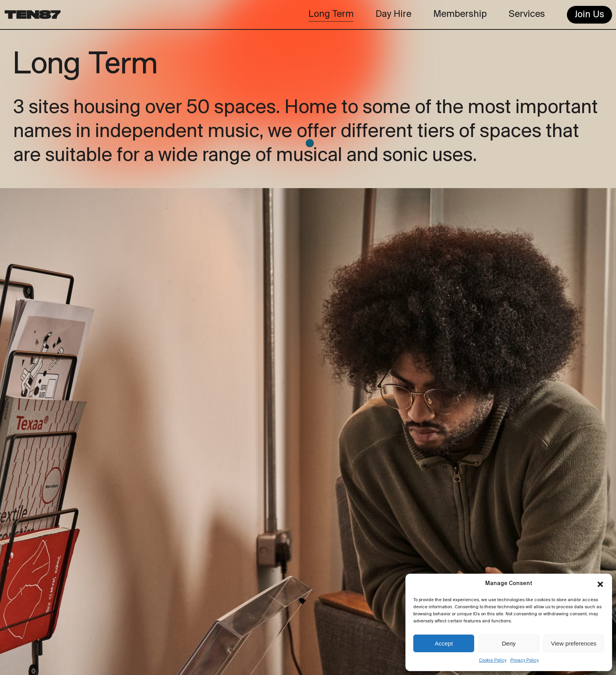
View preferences (574, 643)
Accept (444, 643)
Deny (509, 643)
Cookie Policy (493, 660)
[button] (600, 584)
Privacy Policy (524, 660)
